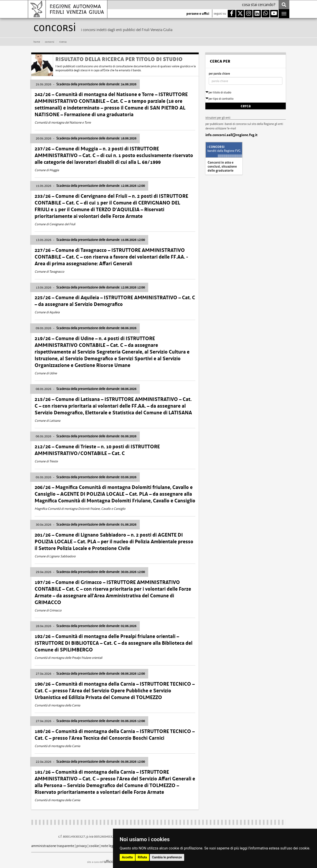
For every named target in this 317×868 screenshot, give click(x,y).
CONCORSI (50, 42)
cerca (246, 106)
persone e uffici (198, 14)
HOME (37, 42)
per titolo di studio (218, 92)
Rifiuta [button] (142, 857)
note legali (109, 846)
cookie (94, 846)
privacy (82, 846)
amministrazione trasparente (53, 846)
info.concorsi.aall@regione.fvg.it (231, 135)
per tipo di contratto (219, 99)
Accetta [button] (127, 857)
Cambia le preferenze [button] (167, 857)
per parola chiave (219, 74)
